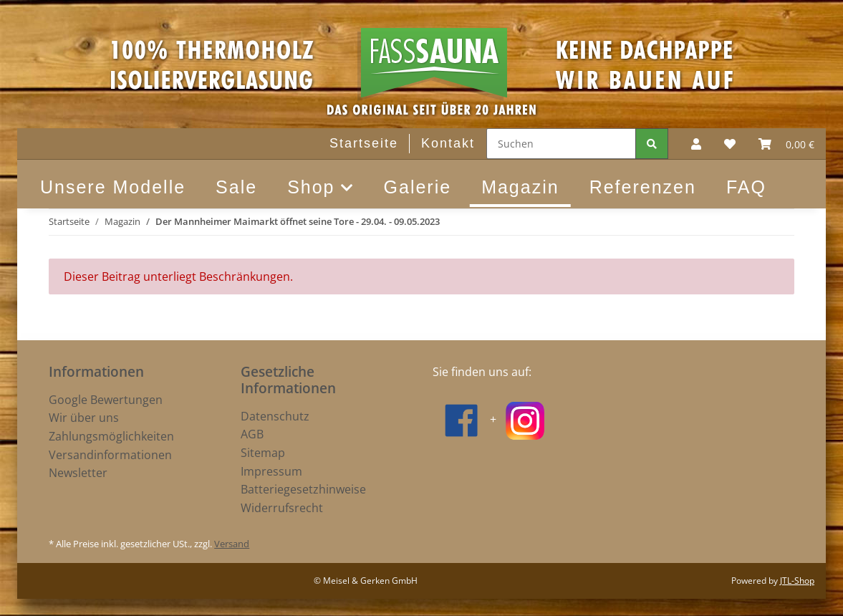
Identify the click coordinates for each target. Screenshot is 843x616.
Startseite (364, 143)
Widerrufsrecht (282, 508)
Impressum (271, 471)
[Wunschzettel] (730, 144)
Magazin (520, 187)
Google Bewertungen (106, 400)
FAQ (746, 187)
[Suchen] (561, 144)
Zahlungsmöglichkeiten (111, 436)
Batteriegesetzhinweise (303, 489)
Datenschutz (275, 416)
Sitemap (263, 453)
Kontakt (448, 143)
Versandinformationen (110, 455)
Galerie (418, 187)
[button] (696, 144)
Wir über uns (84, 418)
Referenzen (643, 187)
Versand (232, 544)
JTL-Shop (797, 581)
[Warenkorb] (786, 144)
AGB (252, 434)
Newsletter (78, 473)
